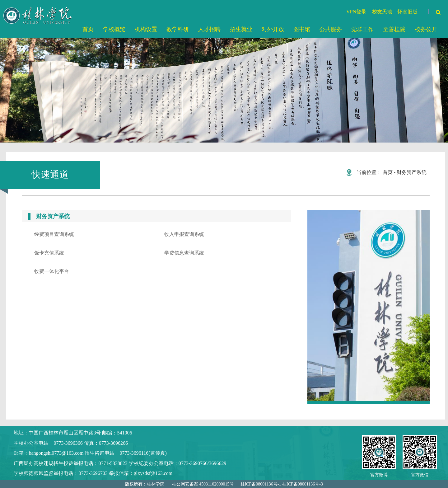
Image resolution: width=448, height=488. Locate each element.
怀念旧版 (408, 12)
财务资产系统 (412, 172)
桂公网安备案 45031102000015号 (203, 484)
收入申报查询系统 (184, 234)
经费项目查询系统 (54, 234)
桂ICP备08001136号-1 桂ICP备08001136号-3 (282, 484)
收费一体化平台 (52, 271)
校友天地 (382, 12)
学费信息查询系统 (184, 253)
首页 (388, 172)
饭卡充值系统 (49, 253)
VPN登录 (356, 12)
